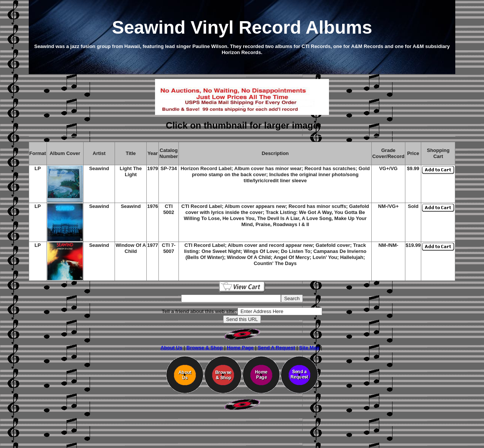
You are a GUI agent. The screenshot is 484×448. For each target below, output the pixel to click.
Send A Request (277, 348)
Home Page (240, 348)
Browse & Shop (205, 348)
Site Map (309, 348)
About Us (171, 348)
